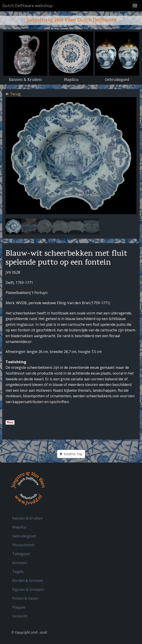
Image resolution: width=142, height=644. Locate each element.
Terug (15, 94)
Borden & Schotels (28, 581)
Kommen (20, 563)
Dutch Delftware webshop (27, 6)
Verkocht (20, 616)
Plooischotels (23, 545)
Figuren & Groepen (28, 589)
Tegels (18, 572)
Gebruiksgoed (24, 536)
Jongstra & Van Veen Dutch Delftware (71, 20)
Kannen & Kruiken (27, 518)
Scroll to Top (71, 454)
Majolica (19, 527)
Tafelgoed (21, 554)
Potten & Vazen (25, 598)
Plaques (19, 607)
